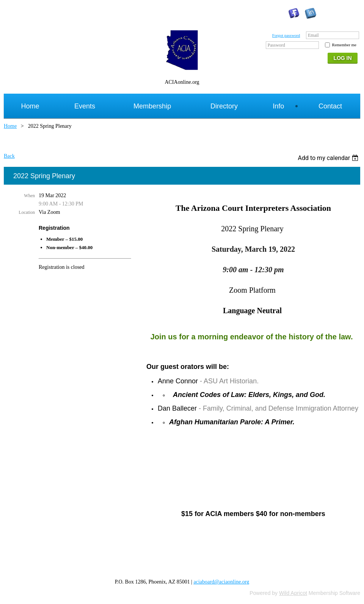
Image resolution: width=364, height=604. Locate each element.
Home (10, 126)
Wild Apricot (293, 593)
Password (276, 45)
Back (9, 156)
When (29, 196)
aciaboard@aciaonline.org (222, 582)
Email (313, 35)
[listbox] (329, 158)
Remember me (344, 45)
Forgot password (286, 35)
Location (27, 212)
